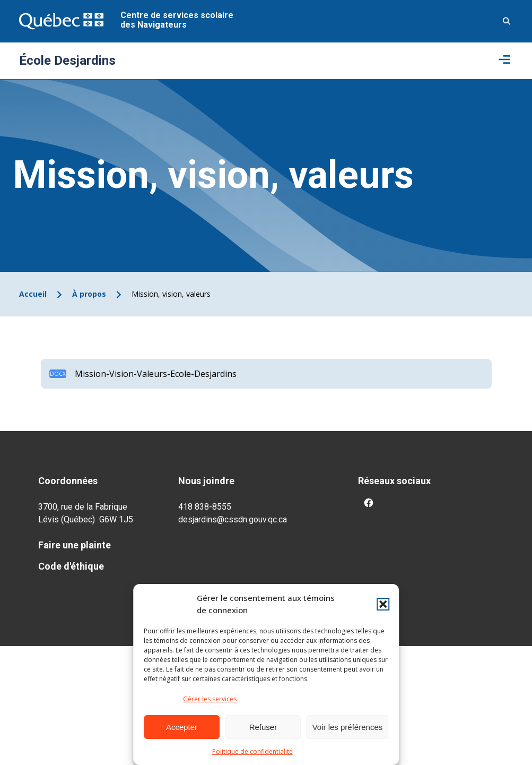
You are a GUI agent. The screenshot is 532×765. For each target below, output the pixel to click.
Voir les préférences (348, 727)
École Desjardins (67, 61)
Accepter (182, 727)
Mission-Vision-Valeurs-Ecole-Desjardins (156, 374)
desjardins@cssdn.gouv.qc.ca (233, 519)
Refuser (263, 727)
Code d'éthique (71, 566)
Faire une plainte (75, 545)
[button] (383, 604)
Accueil (33, 294)
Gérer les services (210, 699)
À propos (89, 294)
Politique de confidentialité (252, 751)
